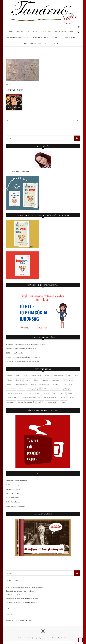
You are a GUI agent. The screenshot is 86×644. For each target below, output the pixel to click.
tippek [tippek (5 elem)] (70, 393)
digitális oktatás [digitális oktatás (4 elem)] (59, 376)
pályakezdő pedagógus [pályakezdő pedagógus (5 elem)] (14, 393)
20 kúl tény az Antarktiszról (16, 353)
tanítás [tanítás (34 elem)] (55, 393)
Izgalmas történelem (13, 489)
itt (20, 172)
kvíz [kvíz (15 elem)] (64, 380)
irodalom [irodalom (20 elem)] (28, 380)
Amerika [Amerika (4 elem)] (10, 376)
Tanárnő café (28, 638)
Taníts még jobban (42, 32)
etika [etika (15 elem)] (70, 376)
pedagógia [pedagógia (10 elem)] (67, 389)
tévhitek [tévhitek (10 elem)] (72, 398)
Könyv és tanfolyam (41, 38)
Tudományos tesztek (18, 38)
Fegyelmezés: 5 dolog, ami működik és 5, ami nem (23, 357)
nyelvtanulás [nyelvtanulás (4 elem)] (55, 389)
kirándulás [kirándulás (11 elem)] (55, 380)
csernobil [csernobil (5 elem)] (47, 376)
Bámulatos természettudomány (17, 481)
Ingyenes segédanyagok (36, 43)
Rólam (58, 38)
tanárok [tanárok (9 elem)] (46, 393)
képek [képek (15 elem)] (9, 384)
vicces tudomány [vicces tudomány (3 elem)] (52, 402)
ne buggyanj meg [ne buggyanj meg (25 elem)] (33, 389)
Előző (8, 121)
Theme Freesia (46, 638)
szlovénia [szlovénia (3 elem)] (28, 393)
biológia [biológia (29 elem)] (26, 376)
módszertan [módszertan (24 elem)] (11, 389)
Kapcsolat (70, 38)
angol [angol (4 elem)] (18, 376)
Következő (77, 121)
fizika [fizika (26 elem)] (77, 376)
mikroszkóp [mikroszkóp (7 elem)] (68, 384)
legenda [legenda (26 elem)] (33, 384)
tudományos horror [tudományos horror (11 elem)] (13, 398)
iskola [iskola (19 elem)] (36, 380)
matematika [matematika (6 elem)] (56, 384)
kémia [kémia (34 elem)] (71, 380)
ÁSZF (7, 609)
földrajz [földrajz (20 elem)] (9, 380)
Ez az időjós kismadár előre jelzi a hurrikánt (21, 349)
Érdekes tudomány (18, 32)
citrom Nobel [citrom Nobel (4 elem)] (37, 376)
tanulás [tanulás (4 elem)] (38, 393)
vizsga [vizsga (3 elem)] (63, 402)
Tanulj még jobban (64, 32)
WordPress (64, 638)
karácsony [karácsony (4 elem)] (45, 380)
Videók (55, 43)
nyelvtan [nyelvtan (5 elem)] (45, 389)
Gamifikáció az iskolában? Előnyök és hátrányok (23, 361)
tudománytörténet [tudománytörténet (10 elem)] (50, 398)
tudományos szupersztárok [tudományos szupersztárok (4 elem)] (32, 398)
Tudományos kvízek (13, 502)
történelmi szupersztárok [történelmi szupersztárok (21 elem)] (26, 402)
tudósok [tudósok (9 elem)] (63, 398)
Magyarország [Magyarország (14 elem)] (44, 384)
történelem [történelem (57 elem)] (11, 402)
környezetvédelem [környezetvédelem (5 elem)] (21, 384)
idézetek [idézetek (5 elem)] (18, 380)
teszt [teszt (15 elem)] (62, 393)
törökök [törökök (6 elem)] (40, 402)
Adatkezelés (10, 615)
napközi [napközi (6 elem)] (21, 389)
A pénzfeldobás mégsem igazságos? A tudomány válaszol (26, 344)
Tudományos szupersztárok (16, 506)
